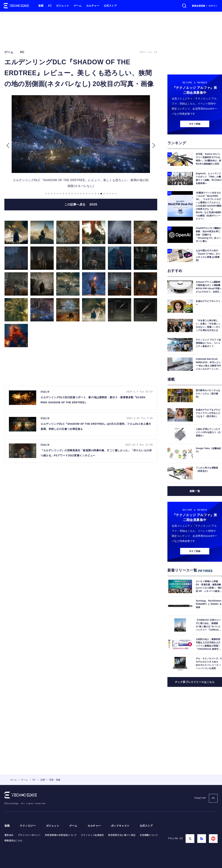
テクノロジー (28, 826)
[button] (8, 146)
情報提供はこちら (13, 841)
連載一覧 (195, 491)
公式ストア (110, 6)
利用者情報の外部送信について (61, 835)
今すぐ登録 (195, 124)
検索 (184, 6)
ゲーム (78, 6)
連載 (41, 6)
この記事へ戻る (81, 204)
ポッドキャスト (120, 826)
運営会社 (9, 835)
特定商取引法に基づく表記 (122, 835)
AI (50, 6)
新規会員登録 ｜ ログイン (205, 6)
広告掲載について (149, 835)
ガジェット (63, 6)
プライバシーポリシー (29, 835)
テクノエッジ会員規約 (92, 835)
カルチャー (93, 6)
